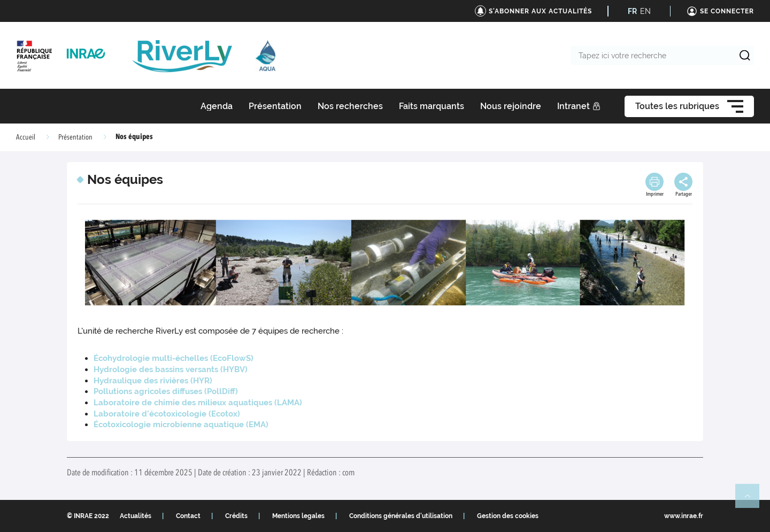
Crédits (236, 516)
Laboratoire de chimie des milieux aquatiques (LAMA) (198, 403)
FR (632, 11)
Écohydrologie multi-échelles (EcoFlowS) (174, 358)
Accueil (26, 137)
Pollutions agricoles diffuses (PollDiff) (166, 391)
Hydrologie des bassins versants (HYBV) (171, 369)
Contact (188, 516)
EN (645, 11)
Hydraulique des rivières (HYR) (153, 381)
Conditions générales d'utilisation (401, 516)
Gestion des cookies (508, 516)
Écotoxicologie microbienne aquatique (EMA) (181, 425)
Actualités (136, 516)
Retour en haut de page (752, 500)
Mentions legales (298, 516)
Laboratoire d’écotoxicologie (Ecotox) (167, 414)
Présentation (75, 137)
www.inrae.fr (684, 516)
